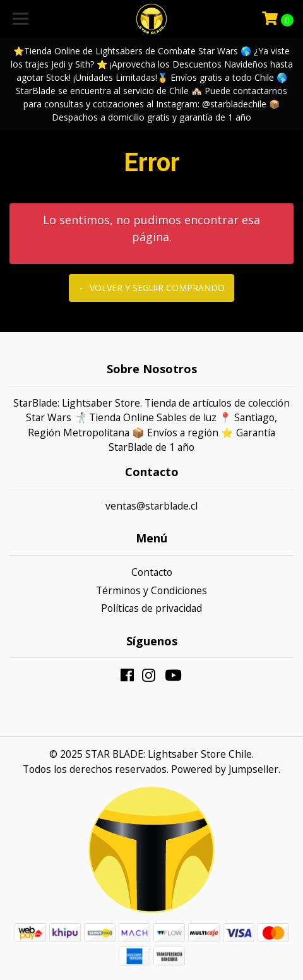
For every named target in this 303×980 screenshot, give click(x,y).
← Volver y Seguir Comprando (151, 288)
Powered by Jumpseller (225, 769)
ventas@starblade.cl (151, 506)
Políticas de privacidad (151, 608)
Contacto (152, 572)
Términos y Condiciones (151, 590)
